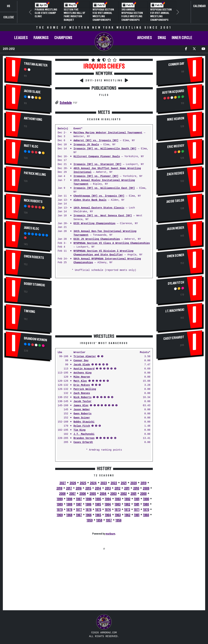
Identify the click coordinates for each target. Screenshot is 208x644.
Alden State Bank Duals (90, 200)
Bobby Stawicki (34, 284)
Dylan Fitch (82, 426)
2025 (83, 483)
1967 (79, 515)
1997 (79, 499)
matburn (110, 534)
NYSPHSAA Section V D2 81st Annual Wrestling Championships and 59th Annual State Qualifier (103, 18)
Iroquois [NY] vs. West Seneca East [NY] (103, 216)
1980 (146, 504)
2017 (69, 488)
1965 (98, 515)
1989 (60, 504)
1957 (109, 520)
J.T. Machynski (84, 434)
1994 (108, 499)
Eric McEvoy (82, 385)
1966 (89, 515)
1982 (127, 504)
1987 (79, 504)
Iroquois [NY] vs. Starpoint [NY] (97, 164)
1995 (98, 499)
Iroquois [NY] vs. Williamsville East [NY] (104, 188)
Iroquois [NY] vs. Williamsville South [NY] (105, 149)
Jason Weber (82, 410)
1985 (98, 504)
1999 (60, 499)
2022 (114, 483)
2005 (93, 494)
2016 (79, 488)
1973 (118, 510)
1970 (146, 510)
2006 (83, 494)
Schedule (66, 103)
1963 (118, 515)
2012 (117, 488)
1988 (69, 504)
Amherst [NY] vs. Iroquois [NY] (96, 141)
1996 (89, 499)
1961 (137, 515)
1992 (127, 499)
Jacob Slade (32, 92)
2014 (98, 488)
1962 (127, 515)
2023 (104, 483)
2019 (143, 483)
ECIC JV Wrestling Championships (97, 239)
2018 (59, 488)
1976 (89, 510)
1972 (127, 510)
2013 (108, 488)
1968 (69, 515)
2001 (133, 494)
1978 (69, 510)
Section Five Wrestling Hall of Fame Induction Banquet (75, 15)
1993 (118, 499)
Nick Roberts (33, 201)
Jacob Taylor (83, 401)
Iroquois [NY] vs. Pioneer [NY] (96, 176)
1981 (137, 504)
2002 (124, 494)
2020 (134, 483)
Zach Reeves (82, 393)
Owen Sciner (82, 418)
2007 (72, 494)
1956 (119, 520)
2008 (62, 494)
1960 (146, 515)
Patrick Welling (35, 174)
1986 (88, 504)
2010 (136, 488)
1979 (60, 510)
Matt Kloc (31, 146)
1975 (98, 510)
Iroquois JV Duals (86, 145)
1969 (60, 515)
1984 (108, 504)
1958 (99, 520)
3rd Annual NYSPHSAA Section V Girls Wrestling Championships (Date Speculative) (133, 16)
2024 (93, 483)
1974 (108, 510)
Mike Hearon (82, 377)
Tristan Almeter (36, 65)
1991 (137, 499)
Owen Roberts (34, 257)
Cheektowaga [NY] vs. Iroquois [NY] (99, 196)
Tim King (29, 311)
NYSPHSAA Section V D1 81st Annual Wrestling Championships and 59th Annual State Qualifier (161, 18)
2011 (127, 488)
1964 (108, 515)
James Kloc (32, 228)
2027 (63, 483)
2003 (113, 494)
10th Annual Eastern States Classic (99, 208)
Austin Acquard (84, 369)
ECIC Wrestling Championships (94, 224)
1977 (79, 510)
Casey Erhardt (83, 442)
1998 (69, 499)
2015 (88, 488)
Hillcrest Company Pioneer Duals (97, 157)
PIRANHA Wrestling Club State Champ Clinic (46, 13)
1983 (118, 504)
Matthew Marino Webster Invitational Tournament (108, 133)
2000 (143, 494)
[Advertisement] (29, 423)
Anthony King (33, 119)
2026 (73, 483)
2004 (103, 494)
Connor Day (81, 361)
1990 (146, 499)
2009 (146, 488)
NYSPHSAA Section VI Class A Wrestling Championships (112, 243)
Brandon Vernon (35, 339)
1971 (137, 510)
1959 (90, 520)
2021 (124, 483)
